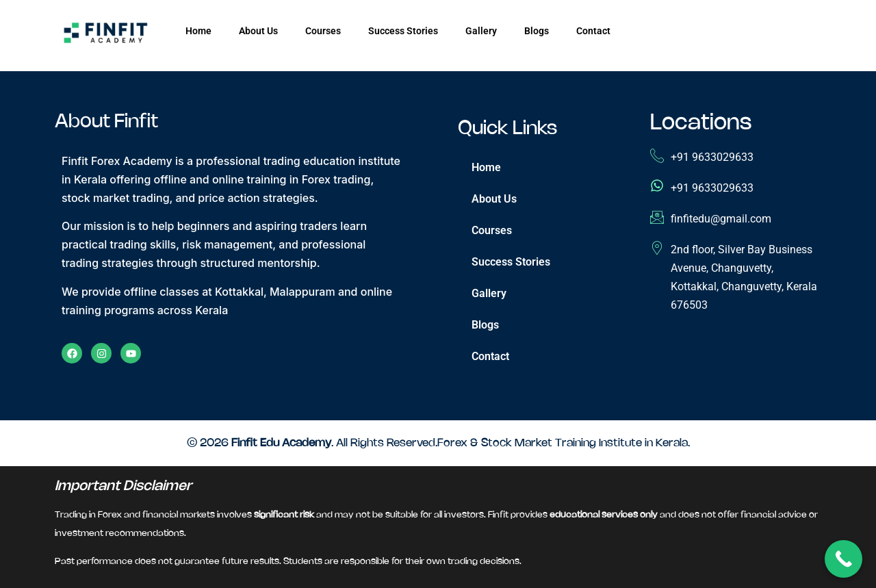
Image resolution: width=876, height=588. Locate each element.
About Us (258, 31)
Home (198, 31)
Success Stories (403, 31)
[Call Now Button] (843, 559)
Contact (593, 31)
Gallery (481, 31)
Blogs (537, 31)
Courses (323, 31)
